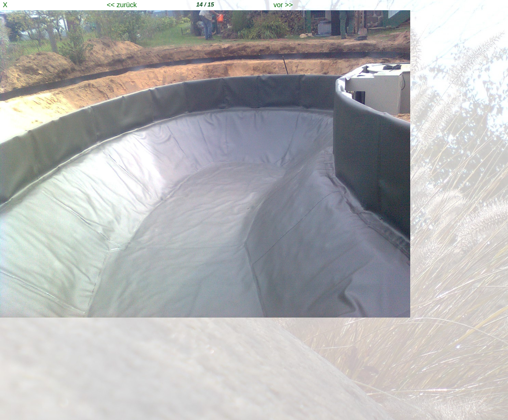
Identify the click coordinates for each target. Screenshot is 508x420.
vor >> (283, 5)
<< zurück (122, 5)
